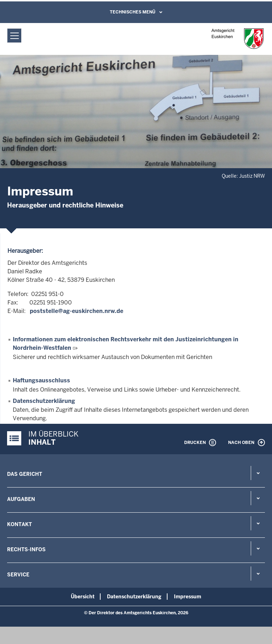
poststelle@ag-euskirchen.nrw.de (76, 311)
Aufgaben (21, 499)
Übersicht (83, 597)
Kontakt (19, 524)
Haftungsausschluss (41, 380)
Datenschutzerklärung (44, 401)
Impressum (188, 597)
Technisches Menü (133, 12)
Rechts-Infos (26, 549)
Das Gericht (25, 474)
